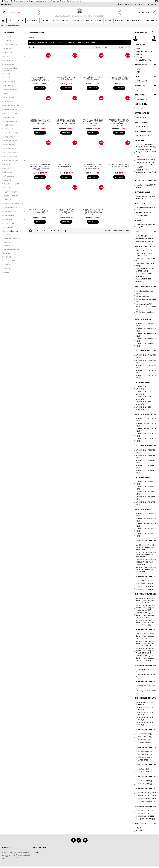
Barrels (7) (33, 42)
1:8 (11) (137, 90)
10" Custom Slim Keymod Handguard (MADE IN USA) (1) (145, 146)
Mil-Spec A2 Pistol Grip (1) (143, 239)
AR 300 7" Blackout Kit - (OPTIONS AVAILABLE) (66, 165)
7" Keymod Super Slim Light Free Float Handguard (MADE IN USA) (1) (144, 165)
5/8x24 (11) (138, 108)
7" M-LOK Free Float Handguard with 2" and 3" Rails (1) (145, 172)
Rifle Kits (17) (70, 42)
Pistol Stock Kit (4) (141, 215)
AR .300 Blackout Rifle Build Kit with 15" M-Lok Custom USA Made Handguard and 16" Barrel (40, 167)
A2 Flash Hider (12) (141, 126)
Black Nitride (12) (140, 117)
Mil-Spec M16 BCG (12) (142, 135)
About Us (37, 853)
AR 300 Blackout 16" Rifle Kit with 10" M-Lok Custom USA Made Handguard (40, 122)
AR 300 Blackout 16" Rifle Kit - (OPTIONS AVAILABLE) (119, 78)
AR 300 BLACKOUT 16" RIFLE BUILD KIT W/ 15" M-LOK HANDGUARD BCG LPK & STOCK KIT (119, 123)
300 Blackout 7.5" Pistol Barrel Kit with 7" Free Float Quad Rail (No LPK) (93, 166)
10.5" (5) (137, 69)
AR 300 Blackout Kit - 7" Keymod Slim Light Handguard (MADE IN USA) (40, 79)
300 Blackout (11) (140, 81)
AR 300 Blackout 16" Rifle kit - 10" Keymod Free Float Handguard (40, 211)
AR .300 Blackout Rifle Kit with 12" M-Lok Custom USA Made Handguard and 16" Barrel (66, 123)
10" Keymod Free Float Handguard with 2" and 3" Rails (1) (145, 152)
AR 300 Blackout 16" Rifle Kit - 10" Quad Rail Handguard (119, 165)
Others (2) (60, 42)
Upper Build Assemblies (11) (87, 42)
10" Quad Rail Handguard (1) (144, 160)
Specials (6, 273)
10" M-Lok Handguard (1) (143, 157)
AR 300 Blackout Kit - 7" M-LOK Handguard (66, 78)
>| (65, 231)
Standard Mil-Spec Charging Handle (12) (144, 197)
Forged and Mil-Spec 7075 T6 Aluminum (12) (145, 186)
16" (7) (137, 72)
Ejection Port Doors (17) (47, 42)
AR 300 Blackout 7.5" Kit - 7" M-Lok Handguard (93, 78)
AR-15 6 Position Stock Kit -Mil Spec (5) (145, 209)
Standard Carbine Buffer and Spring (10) (144, 226)
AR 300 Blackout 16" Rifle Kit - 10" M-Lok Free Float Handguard (66, 211)
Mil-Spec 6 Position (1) (142, 213)
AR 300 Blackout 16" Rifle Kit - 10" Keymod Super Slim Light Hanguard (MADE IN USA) (93, 212)
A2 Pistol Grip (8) (140, 236)
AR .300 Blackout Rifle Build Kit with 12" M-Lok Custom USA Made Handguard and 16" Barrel (93, 123)
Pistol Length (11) (140, 99)
